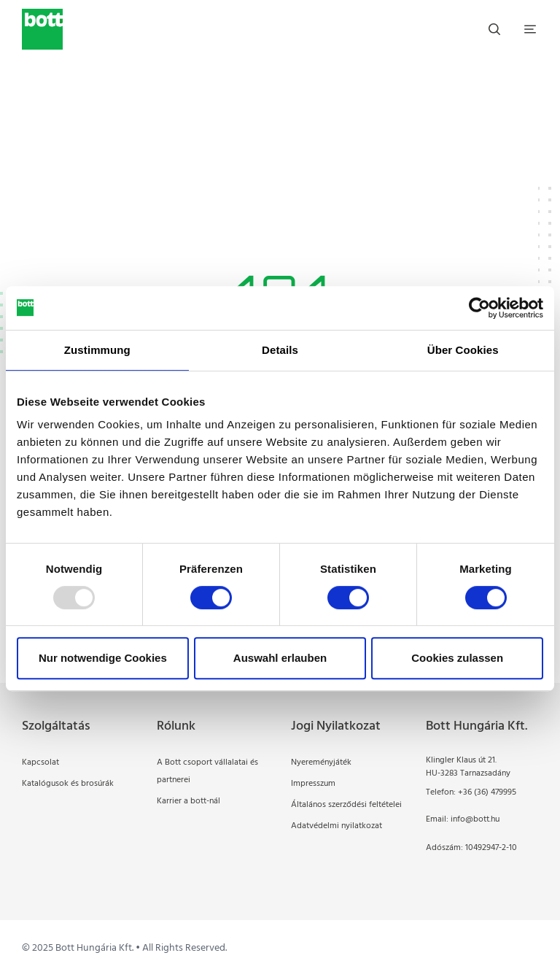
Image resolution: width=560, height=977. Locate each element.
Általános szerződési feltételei (346, 805)
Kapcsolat (40, 762)
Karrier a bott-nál (188, 801)
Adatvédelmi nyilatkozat (337, 826)
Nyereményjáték (321, 762)
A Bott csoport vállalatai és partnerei (207, 771)
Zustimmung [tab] (97, 350)
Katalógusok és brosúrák (68, 784)
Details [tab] (280, 350)
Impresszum (313, 784)
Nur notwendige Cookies (103, 658)
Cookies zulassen (457, 658)
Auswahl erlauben (280, 658)
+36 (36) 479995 (487, 792)
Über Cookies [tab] (463, 350)
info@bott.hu (475, 819)
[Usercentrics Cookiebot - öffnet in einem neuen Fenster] (479, 308)
